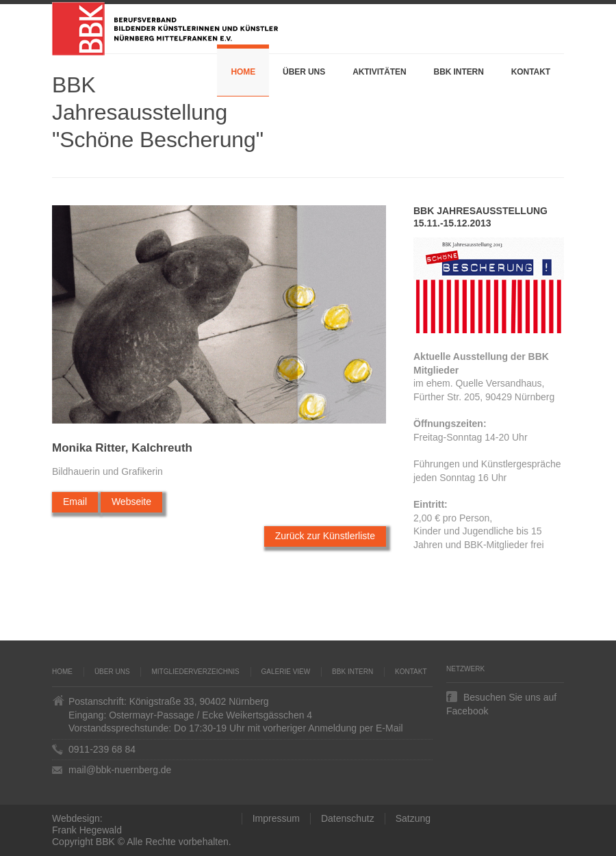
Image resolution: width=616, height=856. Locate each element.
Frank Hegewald (87, 830)
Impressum (276, 818)
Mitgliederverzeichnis (195, 672)
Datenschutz (348, 818)
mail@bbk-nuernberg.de (120, 770)
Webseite (131, 502)
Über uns (304, 72)
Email (75, 502)
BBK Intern (459, 72)
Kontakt (531, 72)
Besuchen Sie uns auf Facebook (501, 697)
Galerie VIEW (286, 672)
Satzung (413, 818)
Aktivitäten (379, 72)
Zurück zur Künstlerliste (325, 536)
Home (243, 72)
